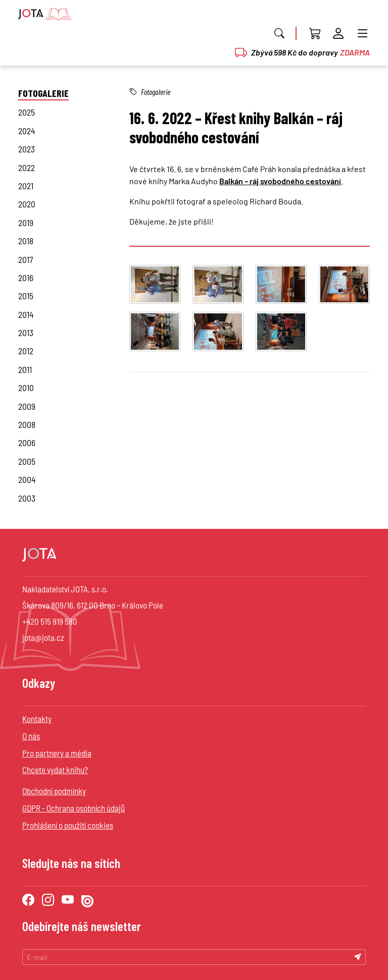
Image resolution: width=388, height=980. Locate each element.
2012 (26, 351)
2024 (27, 131)
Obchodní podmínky (54, 791)
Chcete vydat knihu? (55, 770)
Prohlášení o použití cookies (68, 825)
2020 (27, 204)
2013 (26, 333)
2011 (25, 369)
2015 (26, 296)
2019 (26, 223)
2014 (26, 314)
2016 (26, 278)
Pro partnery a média (57, 753)
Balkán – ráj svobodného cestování (280, 181)
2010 (26, 388)
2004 (27, 479)
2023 (27, 149)
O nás (31, 736)
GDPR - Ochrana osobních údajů (74, 808)
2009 (27, 406)
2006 (27, 443)
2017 (26, 259)
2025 (27, 112)
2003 (27, 498)
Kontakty (37, 719)
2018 (26, 241)
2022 (27, 168)
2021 (26, 186)
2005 (27, 461)
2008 (27, 424)
